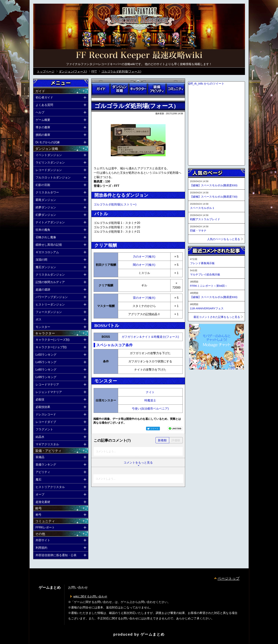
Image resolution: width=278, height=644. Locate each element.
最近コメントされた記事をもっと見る (217, 317)
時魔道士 (150, 400)
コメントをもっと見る (138, 463)
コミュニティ (175, 89)
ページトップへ (197, 379)
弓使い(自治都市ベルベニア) (150, 409)
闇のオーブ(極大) (144, 265)
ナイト (150, 392)
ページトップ (229, 578)
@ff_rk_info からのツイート (206, 84)
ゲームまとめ (153, 634)
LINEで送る (175, 429)
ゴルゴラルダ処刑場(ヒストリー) (115, 204)
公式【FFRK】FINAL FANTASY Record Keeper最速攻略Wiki (139, 56)
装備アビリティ (157, 89)
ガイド (101, 89)
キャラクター (138, 89)
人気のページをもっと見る (224, 239)
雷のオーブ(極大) (144, 298)
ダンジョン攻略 (119, 89)
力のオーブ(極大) (144, 257)
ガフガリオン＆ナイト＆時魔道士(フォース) (150, 337)
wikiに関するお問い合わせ (90, 597)
